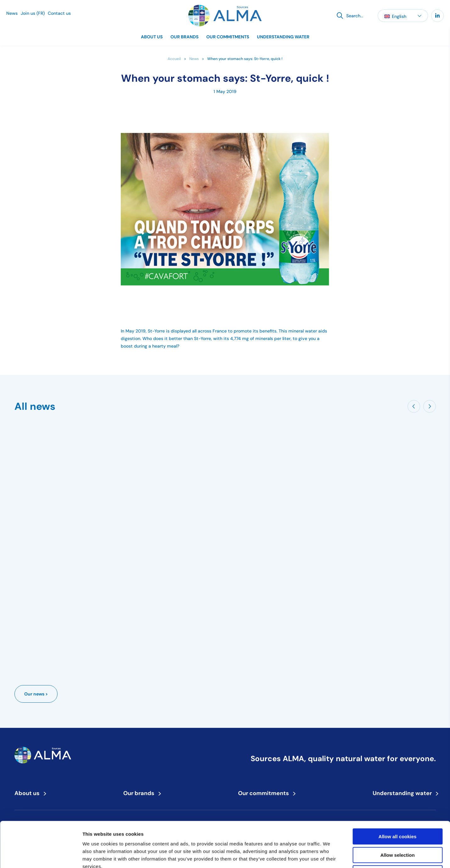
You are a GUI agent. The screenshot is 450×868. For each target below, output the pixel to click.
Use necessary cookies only (397, 828)
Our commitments (228, 37)
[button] (403, 16)
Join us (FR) (33, 13)
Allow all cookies (398, 791)
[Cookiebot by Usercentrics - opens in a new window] (41, 856)
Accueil (174, 59)
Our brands (184, 37)
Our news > (36, 694)
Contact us (59, 13)
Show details (330, 856)
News (12, 13)
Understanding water (283, 37)
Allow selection (397, 810)
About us (152, 37)
